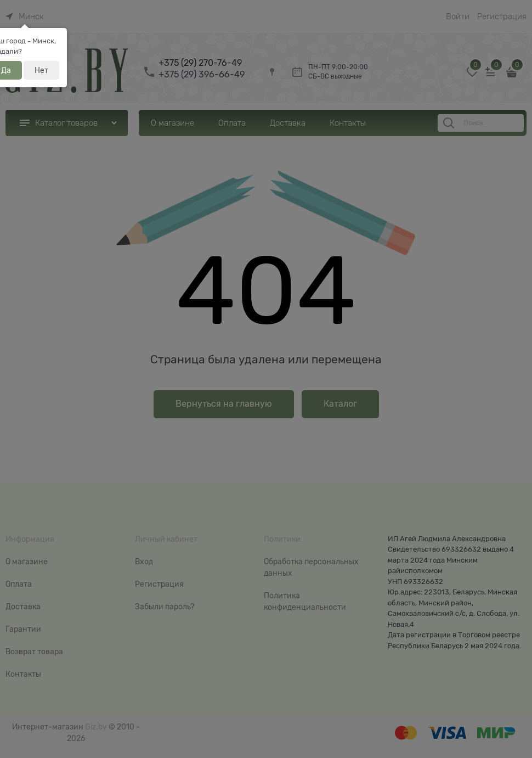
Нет (41, 70)
